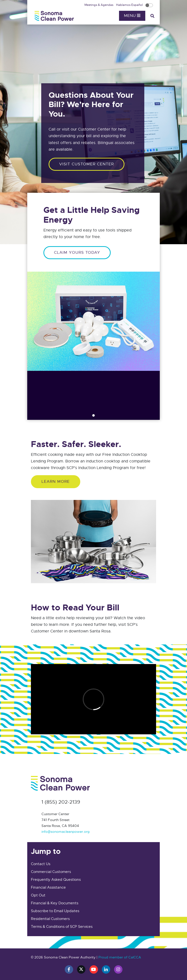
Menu (132, 16)
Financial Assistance (48, 887)
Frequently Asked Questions (56, 880)
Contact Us (41, 864)
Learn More (56, 482)
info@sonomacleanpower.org (66, 832)
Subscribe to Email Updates (55, 911)
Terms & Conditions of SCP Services (62, 927)
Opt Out (38, 895)
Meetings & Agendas (99, 5)
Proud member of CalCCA (120, 957)
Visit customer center (87, 164)
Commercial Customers (51, 872)
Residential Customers (50, 919)
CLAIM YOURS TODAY (77, 253)
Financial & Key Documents (55, 903)
